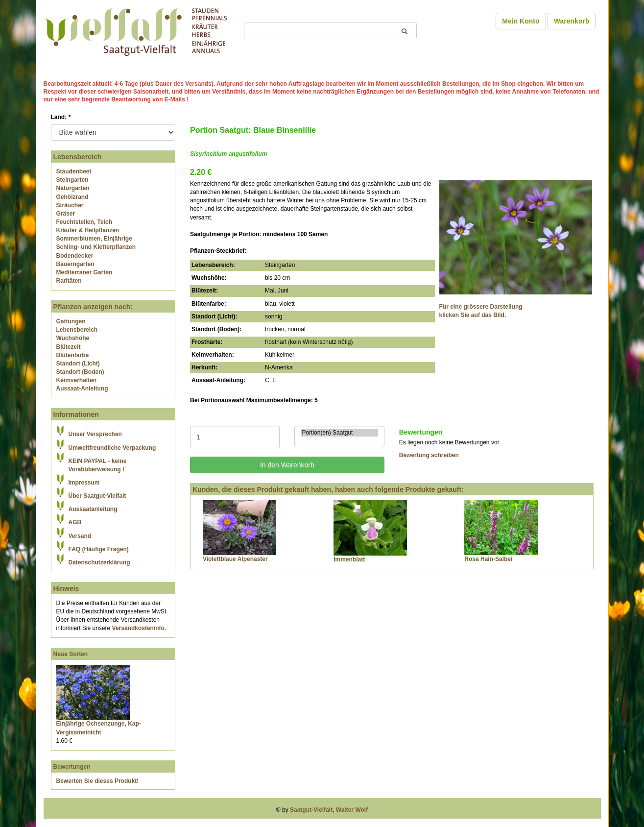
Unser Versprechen (95, 434)
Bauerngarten (75, 264)
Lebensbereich (77, 330)
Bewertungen (72, 767)
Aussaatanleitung (93, 509)
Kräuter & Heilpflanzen (88, 230)
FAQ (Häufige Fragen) (99, 549)
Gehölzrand (72, 197)
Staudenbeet (74, 171)
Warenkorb (572, 21)
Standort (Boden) (80, 372)
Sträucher (70, 205)
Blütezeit (69, 347)
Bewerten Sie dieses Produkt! (98, 781)
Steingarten (72, 180)
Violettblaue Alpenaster (235, 559)
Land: (61, 117)
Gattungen (71, 321)
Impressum (84, 483)
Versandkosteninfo (138, 628)
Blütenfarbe (73, 355)
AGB (75, 522)
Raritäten (69, 281)
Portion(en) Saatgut (339, 433)
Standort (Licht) (78, 364)
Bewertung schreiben (429, 455)
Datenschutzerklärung (99, 562)
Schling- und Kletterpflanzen (96, 247)
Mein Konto (521, 21)
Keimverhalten (77, 380)
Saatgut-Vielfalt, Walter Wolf (329, 810)
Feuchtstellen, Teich (84, 222)
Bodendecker (75, 256)
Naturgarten (73, 188)
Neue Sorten (71, 654)
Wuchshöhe (73, 338)
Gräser (66, 214)
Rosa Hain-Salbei (488, 559)
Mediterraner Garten (84, 272)
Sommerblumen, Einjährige (94, 239)
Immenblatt (349, 559)
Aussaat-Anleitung (82, 389)
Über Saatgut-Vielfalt (97, 496)
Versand (80, 536)
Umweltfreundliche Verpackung (112, 448)
